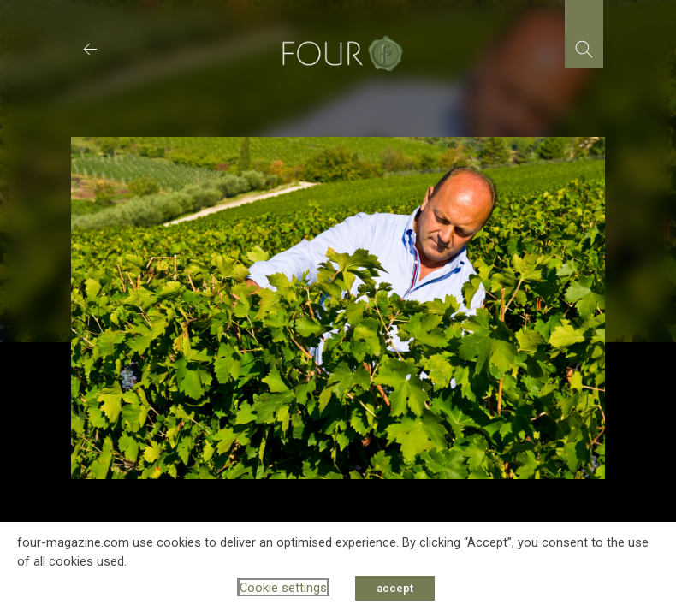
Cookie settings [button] (283, 588)
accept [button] (395, 588)
